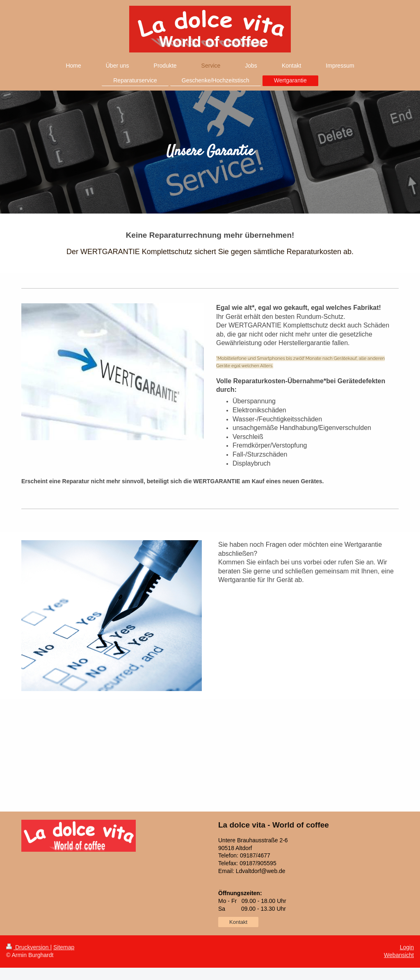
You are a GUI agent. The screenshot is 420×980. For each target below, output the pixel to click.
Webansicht (399, 955)
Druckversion (28, 947)
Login (407, 947)
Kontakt (238, 922)
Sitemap (64, 947)
